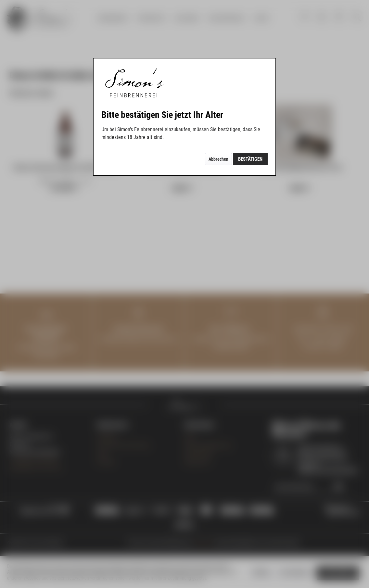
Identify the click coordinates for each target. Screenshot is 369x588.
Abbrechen (218, 159)
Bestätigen (250, 159)
